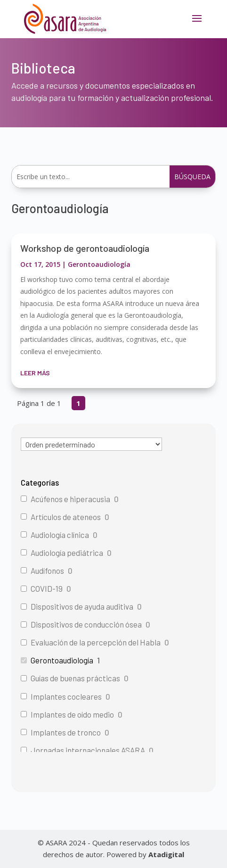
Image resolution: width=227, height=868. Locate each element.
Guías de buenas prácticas (75, 678)
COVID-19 (47, 588)
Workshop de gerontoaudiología (85, 248)
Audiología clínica (60, 535)
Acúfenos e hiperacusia (70, 499)
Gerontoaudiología (99, 264)
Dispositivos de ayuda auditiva (82, 606)
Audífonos (47, 570)
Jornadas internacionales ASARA (88, 750)
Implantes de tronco (66, 732)
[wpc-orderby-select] (91, 444)
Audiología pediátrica (67, 553)
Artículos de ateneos (66, 517)
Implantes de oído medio (72, 714)
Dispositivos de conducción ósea (86, 624)
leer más (35, 373)
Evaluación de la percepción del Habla (96, 642)
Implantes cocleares (66, 696)
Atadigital (166, 854)
